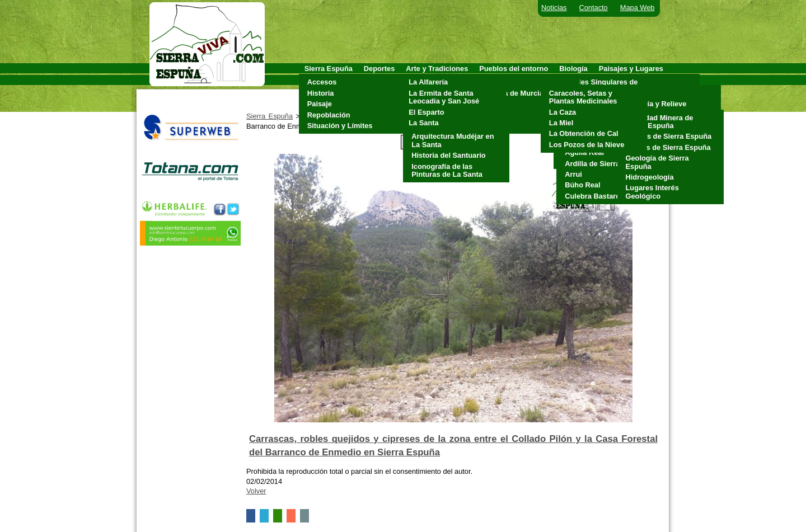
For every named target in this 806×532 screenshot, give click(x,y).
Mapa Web (638, 8)
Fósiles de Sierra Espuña (668, 147)
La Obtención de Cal (584, 133)
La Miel (561, 123)
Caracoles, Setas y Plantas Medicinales (583, 97)
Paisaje (320, 104)
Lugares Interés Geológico (652, 192)
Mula (490, 104)
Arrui (573, 174)
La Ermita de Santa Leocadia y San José (444, 97)
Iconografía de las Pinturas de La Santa (447, 170)
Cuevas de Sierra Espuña (669, 136)
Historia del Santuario (448, 155)
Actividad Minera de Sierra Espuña (660, 122)
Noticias (554, 8)
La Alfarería (428, 82)
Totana (493, 126)
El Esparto (426, 112)
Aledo (492, 82)
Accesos (322, 82)
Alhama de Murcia (513, 93)
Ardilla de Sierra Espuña (606, 164)
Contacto (594, 8)
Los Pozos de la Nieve (587, 145)
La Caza (563, 112)
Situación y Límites (340, 126)
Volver (256, 491)
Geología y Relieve (655, 104)
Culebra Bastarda (594, 196)
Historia (321, 93)
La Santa (423, 123)
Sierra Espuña (270, 116)
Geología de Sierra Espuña (657, 162)
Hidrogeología (650, 177)
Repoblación (329, 115)
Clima (633, 93)
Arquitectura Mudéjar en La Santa (453, 140)
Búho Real (582, 185)
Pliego (493, 115)
